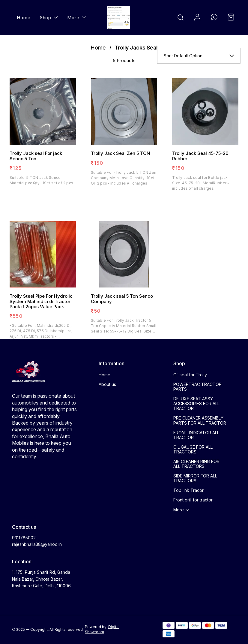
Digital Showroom (102, 629)
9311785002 (24, 538)
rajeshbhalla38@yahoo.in (37, 544)
